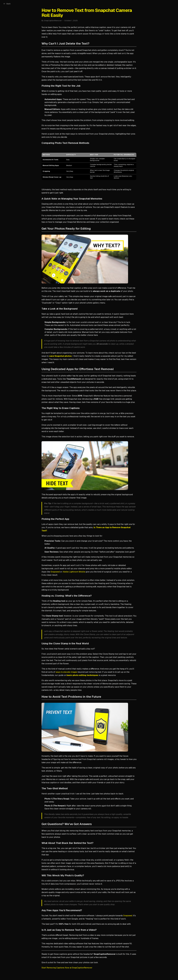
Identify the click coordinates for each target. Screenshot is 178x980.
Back (7, 4)
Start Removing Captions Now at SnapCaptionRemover (67, 968)
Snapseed (55, 572)
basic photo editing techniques (82, 675)
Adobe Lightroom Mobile (74, 572)
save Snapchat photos (60, 356)
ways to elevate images (66, 672)
